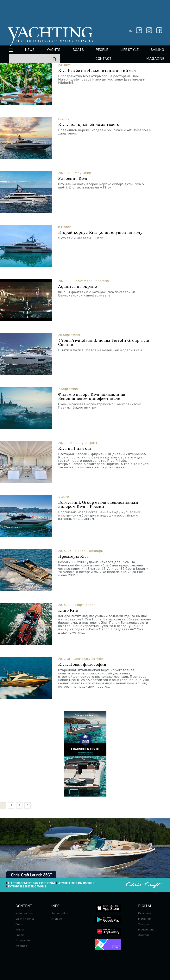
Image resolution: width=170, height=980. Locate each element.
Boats (19, 924)
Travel (20, 930)
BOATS (78, 50)
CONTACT (103, 59)
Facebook (145, 913)
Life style (129, 50)
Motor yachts (24, 913)
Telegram (144, 924)
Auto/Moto (23, 941)
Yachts (53, 50)
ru (131, 31)
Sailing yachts (25, 919)
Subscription (60, 913)
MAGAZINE (155, 59)
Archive (57, 919)
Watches (21, 946)
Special (20, 935)
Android (143, 935)
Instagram (145, 919)
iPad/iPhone (146, 930)
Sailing (157, 50)
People (102, 50)
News (30, 50)
